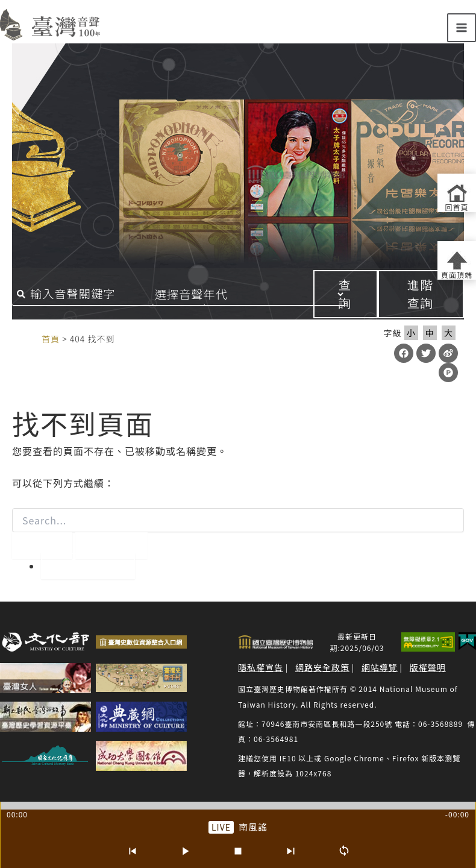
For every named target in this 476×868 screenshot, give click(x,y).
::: (29, 338)
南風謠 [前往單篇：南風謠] (253, 827)
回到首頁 (88, 566)
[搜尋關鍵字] (108, 294)
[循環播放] (344, 851)
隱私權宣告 (261, 667)
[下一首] (291, 851)
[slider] (238, 806)
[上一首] (132, 851)
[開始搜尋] (42, 546)
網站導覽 (380, 667)
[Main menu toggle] (462, 28)
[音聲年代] (262, 294)
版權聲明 (428, 667)
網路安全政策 (322, 667)
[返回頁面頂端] (457, 260)
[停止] (238, 851)
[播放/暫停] (185, 851)
